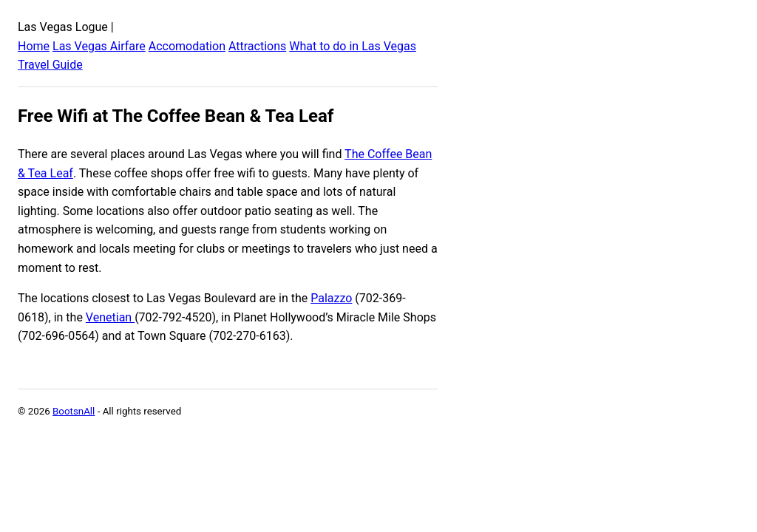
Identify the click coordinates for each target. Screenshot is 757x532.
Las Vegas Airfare (99, 46)
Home (34, 46)
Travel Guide (50, 65)
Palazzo (331, 298)
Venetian (110, 317)
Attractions (257, 46)
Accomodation (187, 46)
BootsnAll (74, 411)
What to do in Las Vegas (353, 46)
